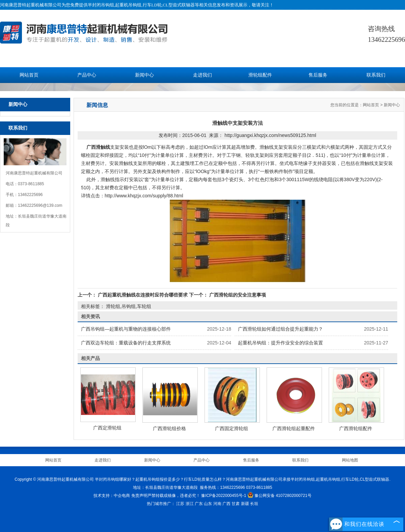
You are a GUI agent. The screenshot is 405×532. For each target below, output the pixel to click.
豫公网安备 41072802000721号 (279, 496)
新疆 (245, 504)
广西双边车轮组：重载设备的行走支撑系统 (126, 343)
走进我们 (202, 75)
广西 (226, 504)
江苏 (180, 504)
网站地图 (350, 460)
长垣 (254, 504)
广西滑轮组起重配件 (294, 428)
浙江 (190, 504)
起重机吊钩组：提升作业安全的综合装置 (280, 343)
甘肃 (236, 504)
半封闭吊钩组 (101, 5)
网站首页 (29, 75)
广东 (199, 504)
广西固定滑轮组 (232, 428)
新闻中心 (144, 75)
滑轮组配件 (260, 75)
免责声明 (139, 496)
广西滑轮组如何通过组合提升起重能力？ (280, 329)
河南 (217, 504)
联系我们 (376, 75)
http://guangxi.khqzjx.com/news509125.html (270, 135)
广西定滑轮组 (107, 428)
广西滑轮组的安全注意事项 (237, 295)
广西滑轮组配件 (356, 428)
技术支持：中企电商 (112, 496)
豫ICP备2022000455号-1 (224, 496)
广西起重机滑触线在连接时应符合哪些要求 (143, 295)
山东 (208, 504)
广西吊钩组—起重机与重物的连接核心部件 (126, 329)
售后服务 (318, 75)
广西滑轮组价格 (169, 428)
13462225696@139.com (40, 205)
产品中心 (87, 75)
